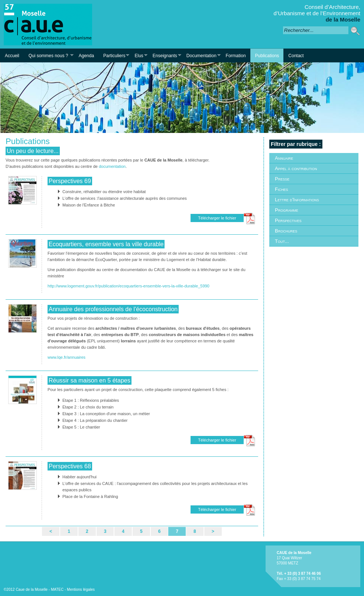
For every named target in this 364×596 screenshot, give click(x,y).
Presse (282, 179)
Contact (296, 56)
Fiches (281, 189)
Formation (236, 56)
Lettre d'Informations (297, 200)
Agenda (86, 56)
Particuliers (114, 56)
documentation (112, 166)
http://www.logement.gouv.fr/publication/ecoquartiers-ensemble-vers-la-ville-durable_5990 (129, 286)
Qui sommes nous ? (49, 56)
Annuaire (284, 158)
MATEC (57, 590)
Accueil (12, 56)
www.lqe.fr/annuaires (66, 357)
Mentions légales (81, 590)
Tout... (282, 241)
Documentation (201, 56)
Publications (267, 56)
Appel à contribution (296, 168)
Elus (138, 56)
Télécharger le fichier (217, 218)
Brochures (286, 231)
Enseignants (165, 56)
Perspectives (288, 220)
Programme (287, 210)
